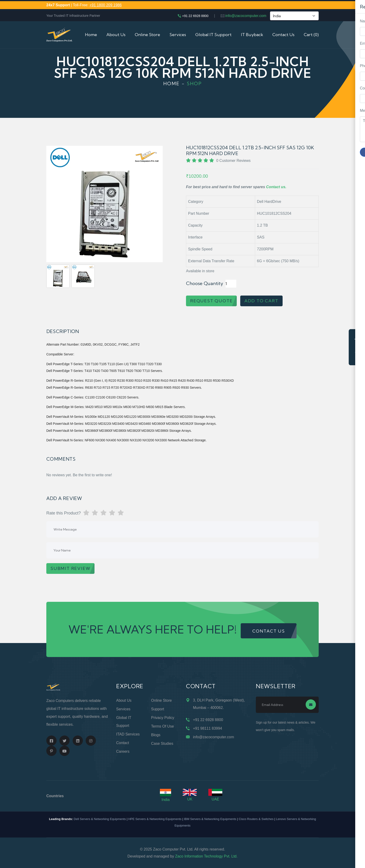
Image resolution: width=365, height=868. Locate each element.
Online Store (147, 35)
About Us (116, 35)
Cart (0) (311, 35)
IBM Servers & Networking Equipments (210, 819)
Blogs (156, 735)
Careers (123, 751)
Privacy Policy (163, 718)
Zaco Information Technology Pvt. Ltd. (206, 856)
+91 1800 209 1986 (105, 5)
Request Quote (357, 347)
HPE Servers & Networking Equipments (155, 819)
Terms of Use (162, 726)
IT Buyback (252, 35)
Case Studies (162, 744)
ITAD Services (128, 734)
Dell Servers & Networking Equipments (100, 819)
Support (158, 709)
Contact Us (283, 35)
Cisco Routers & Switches (256, 819)
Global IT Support (213, 35)
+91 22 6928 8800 (195, 16)
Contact (123, 743)
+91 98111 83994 (208, 728)
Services (178, 35)
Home (91, 35)
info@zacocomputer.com (246, 16)
